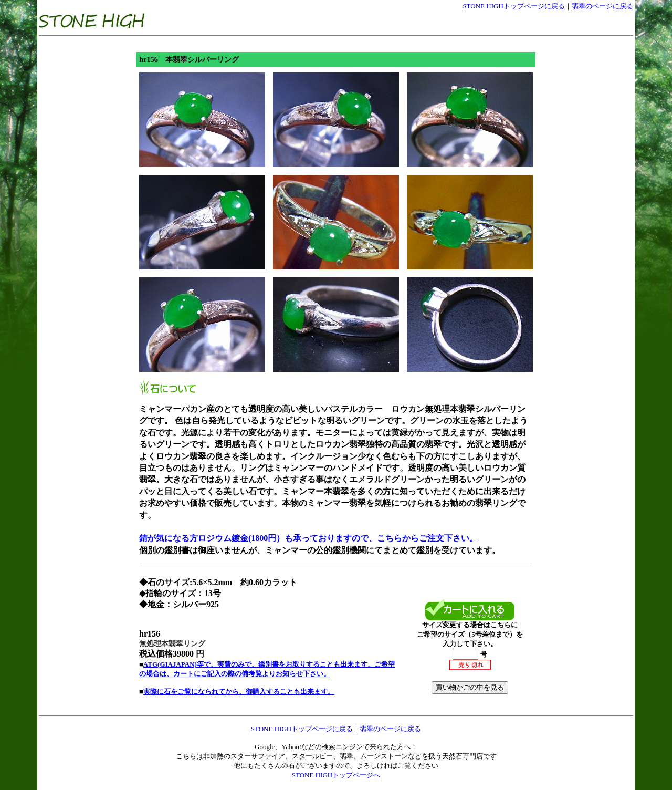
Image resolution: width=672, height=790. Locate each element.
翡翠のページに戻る (602, 6)
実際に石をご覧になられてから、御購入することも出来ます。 (239, 692)
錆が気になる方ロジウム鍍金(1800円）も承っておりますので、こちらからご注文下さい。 (308, 538)
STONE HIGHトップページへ (336, 775)
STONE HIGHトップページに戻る (513, 6)
